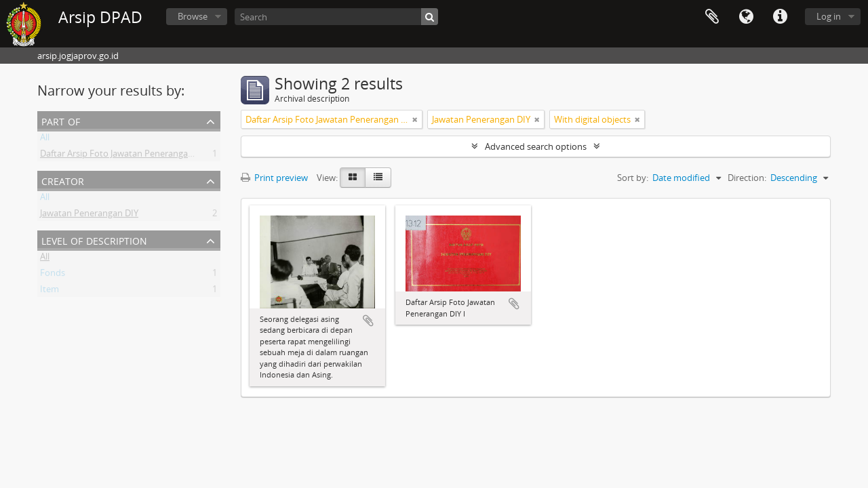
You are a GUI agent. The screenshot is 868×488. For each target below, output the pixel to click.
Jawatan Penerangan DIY (89, 216)
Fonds (53, 275)
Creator (63, 180)
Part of (61, 120)
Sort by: (633, 178)
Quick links (780, 17)
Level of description (94, 240)
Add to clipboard (368, 321)
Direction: (747, 178)
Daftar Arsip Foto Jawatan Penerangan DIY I (127, 156)
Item (50, 291)
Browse (193, 16)
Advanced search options (536, 146)
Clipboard (712, 17)
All (45, 140)
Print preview (274, 178)
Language (746, 17)
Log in (829, 16)
